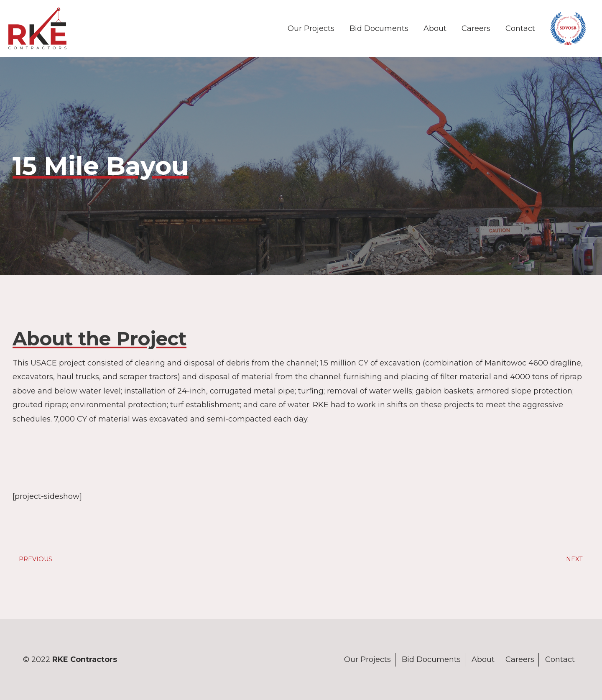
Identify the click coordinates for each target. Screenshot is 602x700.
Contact (520, 28)
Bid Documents (379, 28)
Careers (476, 28)
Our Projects (311, 28)
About (435, 28)
